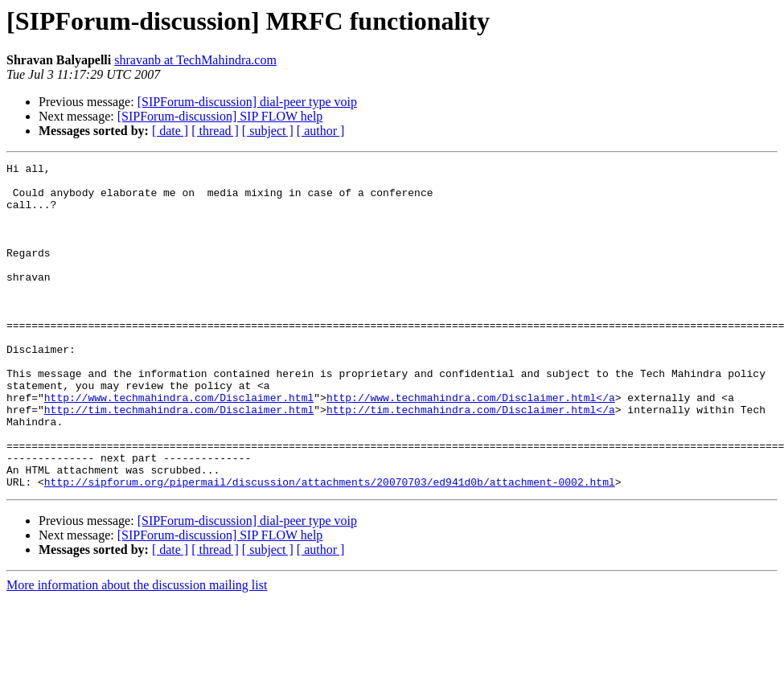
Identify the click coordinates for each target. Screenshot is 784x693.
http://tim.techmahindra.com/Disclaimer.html (179, 460)
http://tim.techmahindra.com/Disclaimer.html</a (471, 460)
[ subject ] (268, 131)
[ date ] (170, 131)
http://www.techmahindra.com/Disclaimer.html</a (471, 445)
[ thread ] (215, 131)
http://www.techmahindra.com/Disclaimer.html (179, 445)
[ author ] (321, 131)
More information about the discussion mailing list (137, 650)
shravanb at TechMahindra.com (195, 60)
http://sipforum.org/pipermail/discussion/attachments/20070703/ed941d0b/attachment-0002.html (330, 547)
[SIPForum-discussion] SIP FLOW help (220, 116)
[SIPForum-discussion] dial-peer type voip (247, 102)
